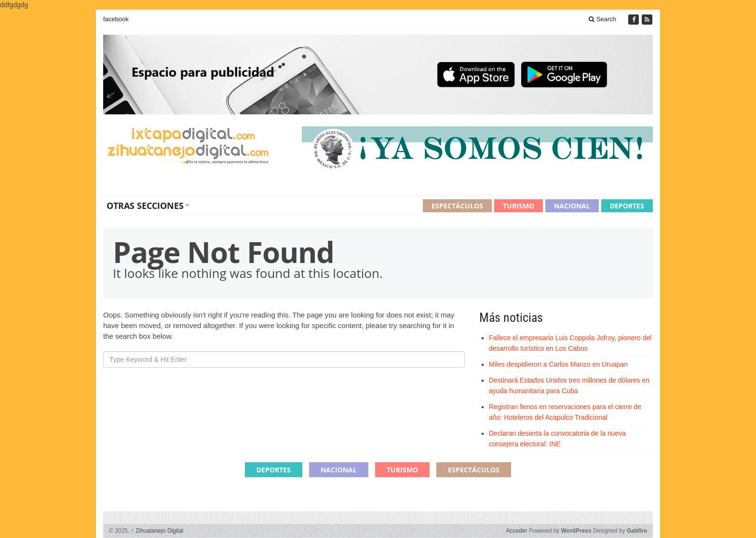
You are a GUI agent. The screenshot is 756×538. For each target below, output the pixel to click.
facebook (116, 19)
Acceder (516, 531)
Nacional (572, 206)
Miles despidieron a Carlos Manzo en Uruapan (558, 364)
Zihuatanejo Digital (157, 531)
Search (602, 19)
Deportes (627, 206)
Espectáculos (457, 206)
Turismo (519, 206)
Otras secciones (145, 206)
